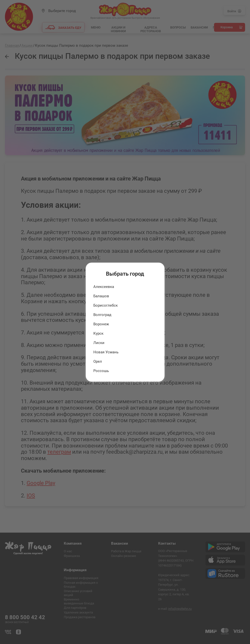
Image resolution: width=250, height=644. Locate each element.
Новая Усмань (106, 352)
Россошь (101, 371)
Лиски (99, 343)
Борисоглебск (106, 305)
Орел (98, 361)
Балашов (101, 296)
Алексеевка (104, 287)
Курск (98, 333)
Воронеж (101, 324)
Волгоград (102, 315)
